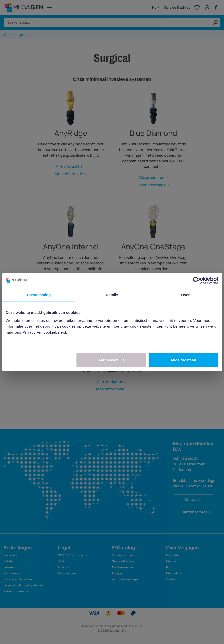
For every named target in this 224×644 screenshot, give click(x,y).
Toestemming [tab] (39, 295)
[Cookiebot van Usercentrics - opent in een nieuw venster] (196, 280)
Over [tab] (185, 295)
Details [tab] (112, 295)
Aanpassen (112, 360)
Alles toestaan (183, 360)
